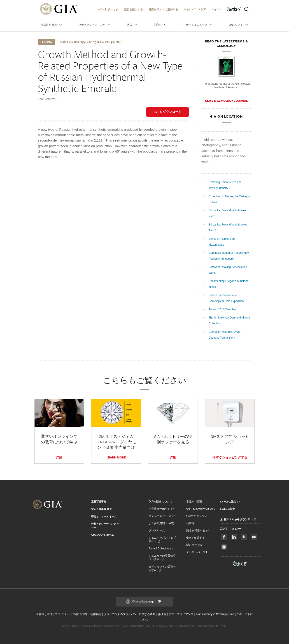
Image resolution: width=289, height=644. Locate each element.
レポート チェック (107, 9)
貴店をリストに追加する (163, 9)
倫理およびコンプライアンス (176, 614)
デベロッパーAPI (197, 552)
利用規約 (96, 614)
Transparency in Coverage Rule (215, 614)
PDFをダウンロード (168, 112)
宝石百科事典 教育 (101, 509)
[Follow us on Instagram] (224, 547)
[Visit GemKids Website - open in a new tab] (240, 563)
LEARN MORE (116, 457)
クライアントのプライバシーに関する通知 (130, 614)
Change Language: (143, 602)
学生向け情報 (194, 502)
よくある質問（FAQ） (162, 523)
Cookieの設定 (227, 509)
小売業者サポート (161, 509)
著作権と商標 (44, 614)
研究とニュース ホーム (104, 516)
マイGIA (216, 9)
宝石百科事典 (99, 502)
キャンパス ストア (195, 9)
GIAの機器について (160, 502)
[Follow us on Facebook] (224, 537)
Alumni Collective (161, 549)
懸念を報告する (198, 530)
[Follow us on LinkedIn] (234, 537)
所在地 (190, 523)
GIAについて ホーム (103, 535)
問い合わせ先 (194, 545)
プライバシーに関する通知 (71, 614)
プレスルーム (157, 530)
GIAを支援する (195, 538)
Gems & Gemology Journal (226, 101)
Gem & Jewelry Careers (201, 509)
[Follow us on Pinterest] (244, 537)
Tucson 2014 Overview (223, 309)
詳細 (59, 457)
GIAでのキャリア (197, 516)
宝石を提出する (133, 9)
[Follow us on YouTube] (254, 537)
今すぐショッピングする (230, 457)
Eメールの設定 (230, 502)
